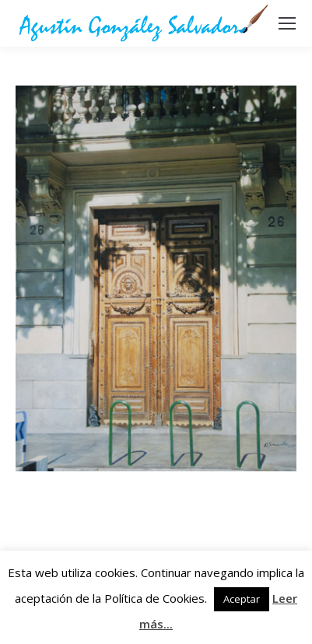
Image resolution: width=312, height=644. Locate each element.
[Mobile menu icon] (287, 23)
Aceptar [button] (242, 599)
